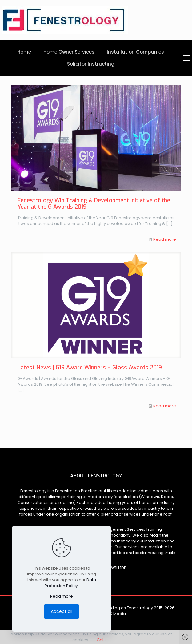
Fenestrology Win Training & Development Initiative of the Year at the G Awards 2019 (94, 204)
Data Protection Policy (70, 583)
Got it (102, 640)
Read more (165, 239)
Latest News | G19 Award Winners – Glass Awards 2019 (90, 368)
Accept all (62, 611)
